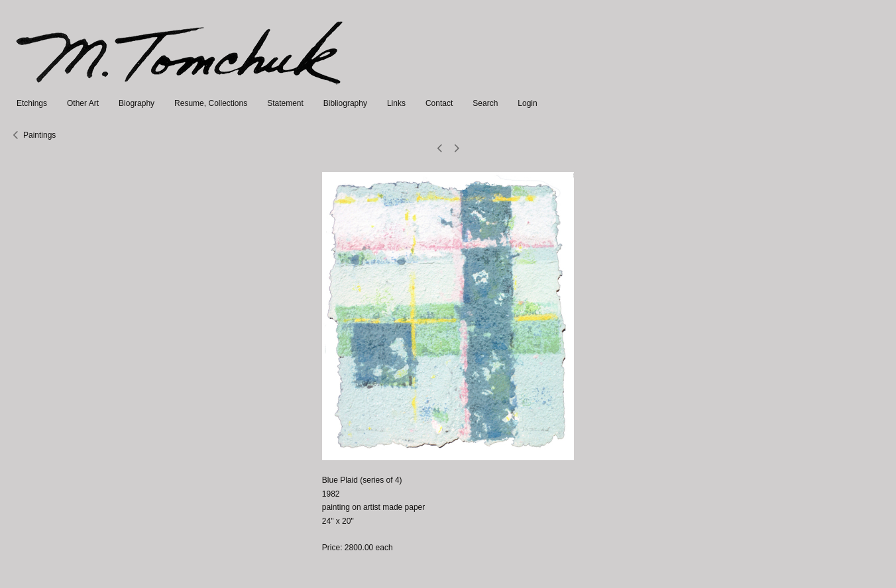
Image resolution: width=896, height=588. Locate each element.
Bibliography (345, 103)
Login (527, 103)
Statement (285, 103)
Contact (439, 103)
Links (396, 103)
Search (485, 103)
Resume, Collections (211, 103)
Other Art (83, 103)
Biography (137, 103)
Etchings (32, 103)
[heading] (181, 90)
